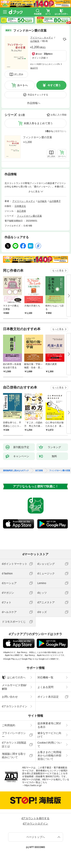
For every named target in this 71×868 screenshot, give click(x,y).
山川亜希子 (55, 201)
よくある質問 (45, 687)
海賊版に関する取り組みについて (14, 756)
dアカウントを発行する (36, 818)
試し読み (19, 74)
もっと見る (58, 271)
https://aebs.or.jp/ (33, 785)
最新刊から (61, 131)
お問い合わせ (10, 697)
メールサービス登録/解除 (14, 687)
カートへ (22, 85)
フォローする (65, 39)
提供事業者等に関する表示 (49, 725)
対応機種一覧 (45, 677)
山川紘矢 (35, 41)
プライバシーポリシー (14, 735)
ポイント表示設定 (48, 697)
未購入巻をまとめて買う (38, 123)
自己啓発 (21, 211)
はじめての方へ (14, 677)
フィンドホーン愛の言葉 (37, 137)
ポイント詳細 (39, 58)
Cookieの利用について (50, 744)
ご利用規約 (9, 725)
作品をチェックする (38, 95)
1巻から (49, 131)
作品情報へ (34, 103)
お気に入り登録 (59, 115)
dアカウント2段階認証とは (14, 744)
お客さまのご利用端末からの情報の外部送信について (49, 756)
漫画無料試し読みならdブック (16, 471)
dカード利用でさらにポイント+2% (45, 64)
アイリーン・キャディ (42, 38)
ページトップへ (36, 837)
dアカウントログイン (15, 706)
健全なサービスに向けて (49, 735)
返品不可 (34, 68)
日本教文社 (20, 206)
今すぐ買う (54, 85)
